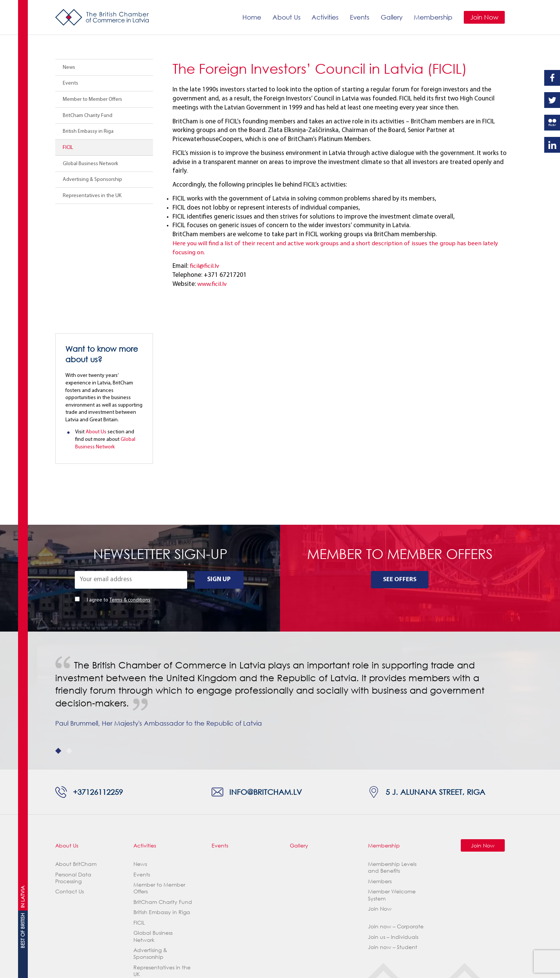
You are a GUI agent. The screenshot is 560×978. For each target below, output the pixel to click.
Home (251, 17)
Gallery (391, 17)
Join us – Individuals (393, 839)
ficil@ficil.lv (204, 266)
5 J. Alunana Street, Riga (436, 694)
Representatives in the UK (92, 196)
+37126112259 (98, 694)
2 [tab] (69, 653)
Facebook (552, 78)
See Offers (400, 482)
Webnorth (109, 967)
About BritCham (76, 766)
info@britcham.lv (266, 694)
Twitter (552, 100)
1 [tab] (58, 653)
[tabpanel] (280, 603)
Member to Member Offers (92, 99)
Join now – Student (393, 849)
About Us (286, 17)
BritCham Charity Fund (88, 116)
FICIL (68, 148)
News (69, 68)
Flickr (552, 123)
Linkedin (552, 145)
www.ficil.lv (212, 284)
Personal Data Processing (73, 780)
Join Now (484, 17)
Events (359, 17)
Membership (433, 17)
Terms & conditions (130, 502)
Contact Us (70, 793)
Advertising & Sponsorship (92, 180)
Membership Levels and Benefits (392, 769)
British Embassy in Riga (88, 131)
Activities (325, 17)
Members (380, 783)
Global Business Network (90, 164)
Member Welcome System (392, 797)
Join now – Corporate (396, 828)
